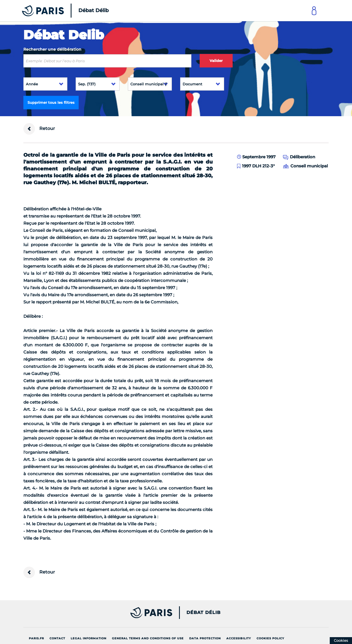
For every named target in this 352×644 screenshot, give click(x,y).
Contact (57, 638)
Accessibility (239, 638)
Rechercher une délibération (52, 49)
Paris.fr (36, 638)
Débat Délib (204, 613)
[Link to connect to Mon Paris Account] (314, 11)
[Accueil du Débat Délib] (58, 11)
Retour (39, 129)
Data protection (205, 638)
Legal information (89, 638)
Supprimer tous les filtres (51, 102)
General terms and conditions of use (148, 638)
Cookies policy (270, 638)
